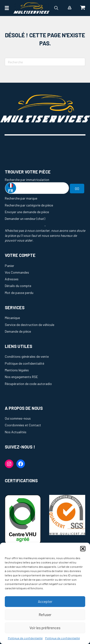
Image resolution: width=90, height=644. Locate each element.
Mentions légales (17, 370)
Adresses (12, 279)
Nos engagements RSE (21, 377)
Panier (9, 266)
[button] (83, 549)
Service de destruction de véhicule (30, 325)
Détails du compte (18, 286)
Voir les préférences (45, 628)
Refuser (45, 615)
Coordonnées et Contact (23, 425)
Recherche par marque (21, 198)
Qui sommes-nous (18, 418)
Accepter (45, 601)
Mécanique (12, 318)
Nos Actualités (16, 432)
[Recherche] (45, 62)
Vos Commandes (17, 272)
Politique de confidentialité (25, 638)
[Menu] (7, 8)
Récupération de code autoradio (28, 384)
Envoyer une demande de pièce (27, 212)
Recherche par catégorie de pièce (29, 205)
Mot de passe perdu (19, 293)
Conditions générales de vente (27, 356)
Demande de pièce (18, 331)
